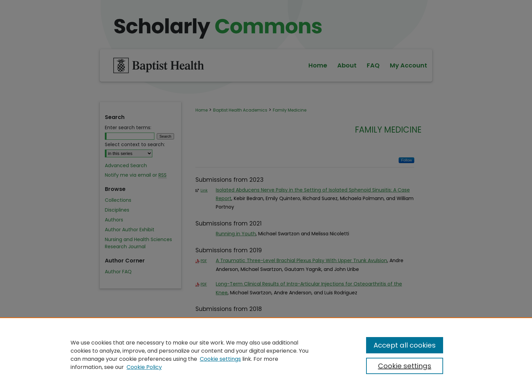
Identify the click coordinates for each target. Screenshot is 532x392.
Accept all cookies (405, 345)
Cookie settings (220, 359)
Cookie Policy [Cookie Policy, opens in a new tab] (144, 367)
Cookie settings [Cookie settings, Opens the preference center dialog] (405, 366)
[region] (266, 355)
